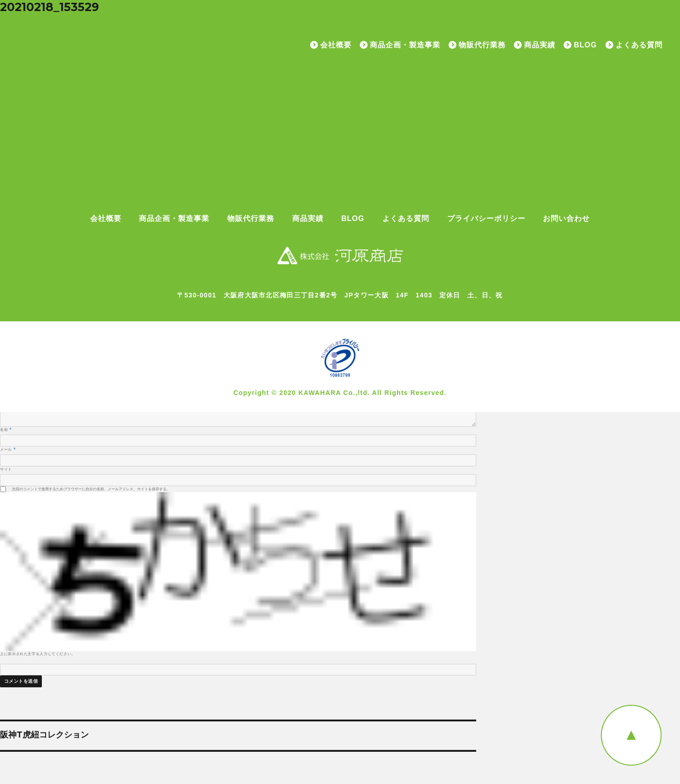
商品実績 (540, 45)
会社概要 (336, 45)
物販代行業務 (482, 45)
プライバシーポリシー (486, 219)
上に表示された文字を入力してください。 (38, 654)
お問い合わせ (566, 219)
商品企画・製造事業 (405, 45)
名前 (6, 430)
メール (8, 449)
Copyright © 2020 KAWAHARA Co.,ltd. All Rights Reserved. (340, 393)
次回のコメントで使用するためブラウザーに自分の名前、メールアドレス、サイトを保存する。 (91, 489)
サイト (6, 469)
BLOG (585, 45)
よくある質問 (639, 45)
